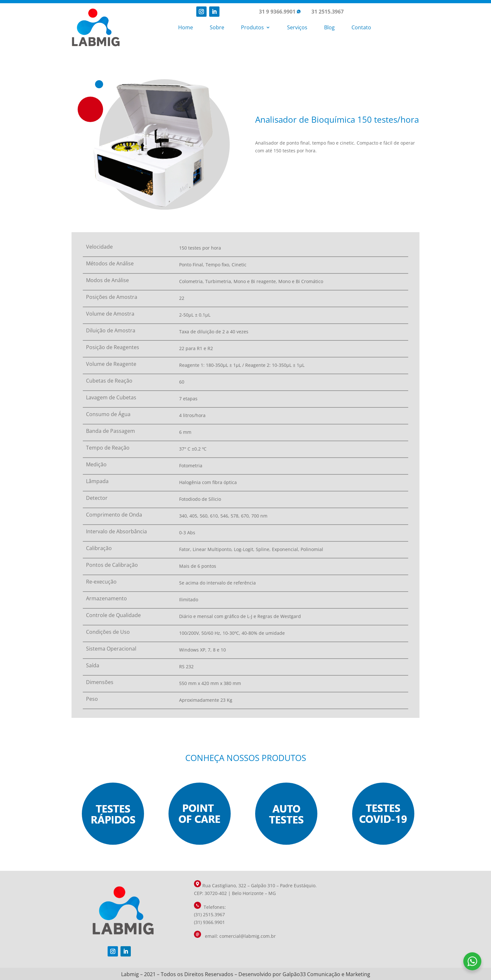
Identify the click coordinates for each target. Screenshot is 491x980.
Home (186, 27)
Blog (329, 27)
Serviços (297, 27)
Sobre (217, 27)
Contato (361, 27)
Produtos (252, 27)
